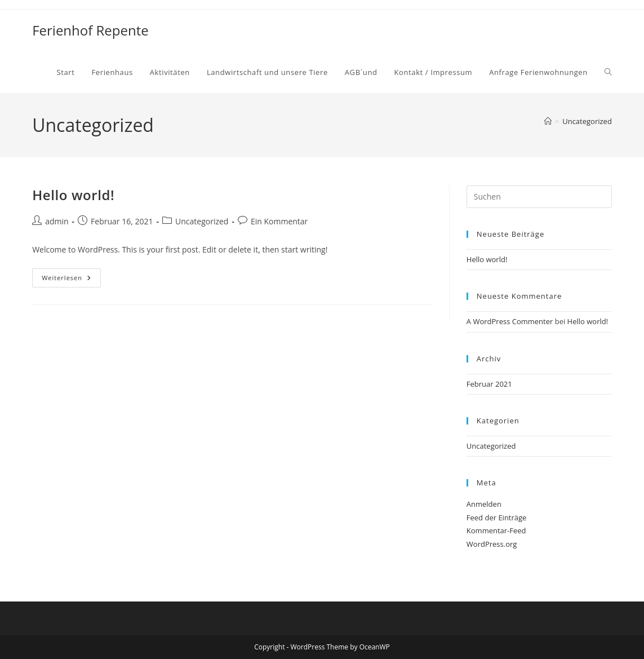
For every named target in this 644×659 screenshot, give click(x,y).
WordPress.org (492, 544)
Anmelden (484, 504)
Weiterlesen (71, 280)
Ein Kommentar (279, 221)
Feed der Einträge (497, 518)
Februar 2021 (489, 384)
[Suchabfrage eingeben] (539, 197)
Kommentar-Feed (496, 530)
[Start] (548, 121)
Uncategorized (587, 121)
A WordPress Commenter (510, 321)
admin (57, 221)
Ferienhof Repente (90, 30)
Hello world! (73, 195)
